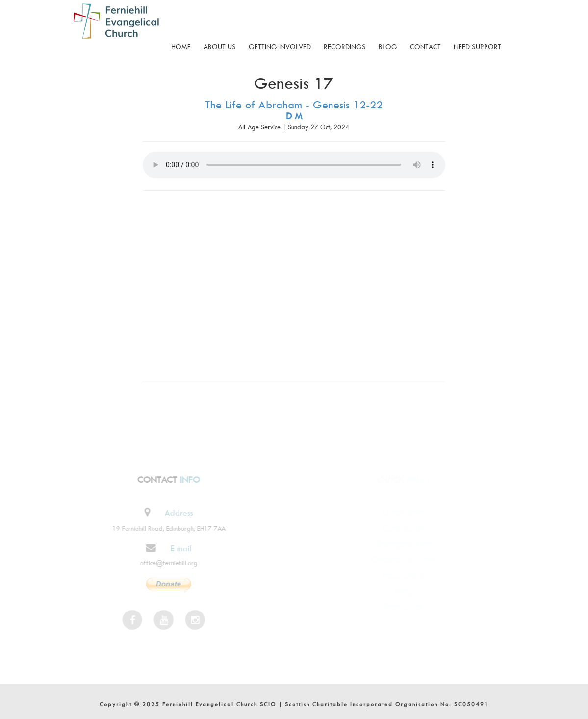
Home (181, 46)
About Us (220, 46)
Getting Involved (280, 46)
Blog (388, 46)
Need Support (477, 46)
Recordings (345, 46)
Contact (425, 46)
